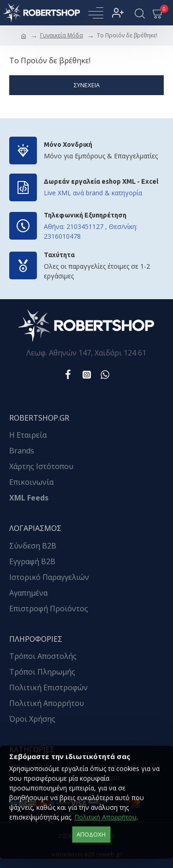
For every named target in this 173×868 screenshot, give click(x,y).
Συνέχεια (87, 85)
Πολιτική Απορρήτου (105, 817)
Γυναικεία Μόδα (62, 35)
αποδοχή (91, 834)
